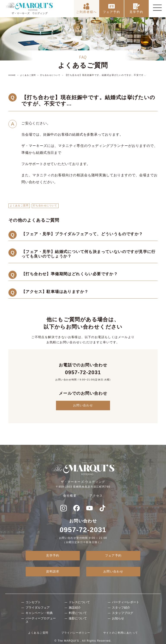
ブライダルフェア (38, 607)
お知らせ (118, 618)
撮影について (78, 618)
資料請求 (53, 571)
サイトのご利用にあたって (121, 633)
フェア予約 (111, 7)
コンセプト (33, 602)
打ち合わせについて (45, 205)
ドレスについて (79, 602)
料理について (78, 613)
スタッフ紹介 (121, 607)
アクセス (96, 496)
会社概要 (70, 496)
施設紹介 (75, 607)
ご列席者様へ (86, 7)
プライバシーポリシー (76, 633)
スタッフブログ (123, 613)
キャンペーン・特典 (39, 613)
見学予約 (136, 7)
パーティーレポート (126, 602)
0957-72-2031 (83, 372)
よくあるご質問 (19, 205)
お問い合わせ (83, 405)
